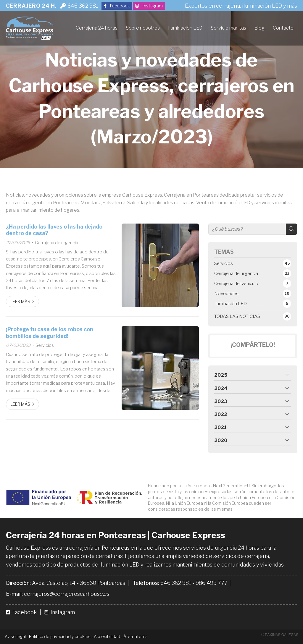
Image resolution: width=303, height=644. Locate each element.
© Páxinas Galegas (280, 635)
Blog (260, 28)
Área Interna (136, 636)
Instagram (59, 612)
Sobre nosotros (143, 28)
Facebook (22, 612)
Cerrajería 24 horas (97, 28)
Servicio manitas (228, 28)
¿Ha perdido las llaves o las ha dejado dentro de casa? (54, 230)
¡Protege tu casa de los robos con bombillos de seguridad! (50, 332)
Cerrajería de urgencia (57, 243)
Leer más (20, 302)
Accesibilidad (107, 636)
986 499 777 (212, 583)
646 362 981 (176, 583)
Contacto (283, 28)
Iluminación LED (185, 28)
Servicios (45, 345)
